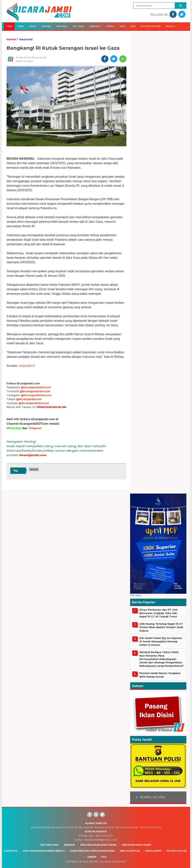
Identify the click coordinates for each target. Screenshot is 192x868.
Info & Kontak (130, 851)
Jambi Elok (95, 26)
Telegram (35, 428)
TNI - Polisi (78, 26)
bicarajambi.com (33, 455)
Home (9, 26)
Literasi (110, 26)
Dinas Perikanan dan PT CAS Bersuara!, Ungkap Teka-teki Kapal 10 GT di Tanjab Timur (158, 613)
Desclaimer (153, 851)
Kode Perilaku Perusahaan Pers (92, 851)
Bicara (33, 26)
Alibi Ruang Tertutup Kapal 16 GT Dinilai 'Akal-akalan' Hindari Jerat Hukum (161, 627)
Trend (21, 26)
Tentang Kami (49, 845)
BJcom (94, 862)
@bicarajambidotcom (36, 387)
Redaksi (69, 845)
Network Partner (151, 26)
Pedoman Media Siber (136, 845)
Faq (104, 857)
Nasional (46, 26)
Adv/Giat (171, 26)
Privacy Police (176, 851)
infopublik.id (27, 366)
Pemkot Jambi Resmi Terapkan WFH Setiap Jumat (160, 675)
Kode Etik (11, 851)
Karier (92, 857)
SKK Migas (62, 26)
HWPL (122, 26)
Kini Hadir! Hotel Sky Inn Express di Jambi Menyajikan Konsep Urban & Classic (161, 641)
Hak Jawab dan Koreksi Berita (44, 851)
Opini (133, 26)
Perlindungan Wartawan (98, 845)
